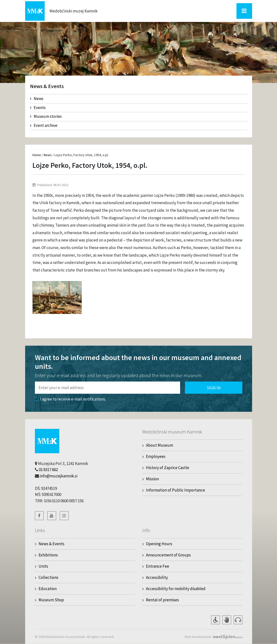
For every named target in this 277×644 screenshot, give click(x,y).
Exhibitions (48, 555)
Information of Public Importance (175, 490)
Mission (152, 479)
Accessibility (157, 577)
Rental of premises (162, 600)
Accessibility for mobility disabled (176, 589)
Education (48, 589)
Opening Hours (159, 544)
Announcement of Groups (168, 555)
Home (37, 155)
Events (38, 108)
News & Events (51, 544)
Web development (198, 637)
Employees (156, 456)
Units (43, 566)
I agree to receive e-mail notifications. (70, 399)
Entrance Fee (158, 566)
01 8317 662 (48, 470)
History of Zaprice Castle (168, 468)
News (37, 99)
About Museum (159, 445)
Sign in (214, 388)
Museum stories (46, 116)
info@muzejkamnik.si (59, 476)
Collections (48, 577)
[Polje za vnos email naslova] (108, 388)
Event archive (44, 125)
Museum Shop (51, 600)
